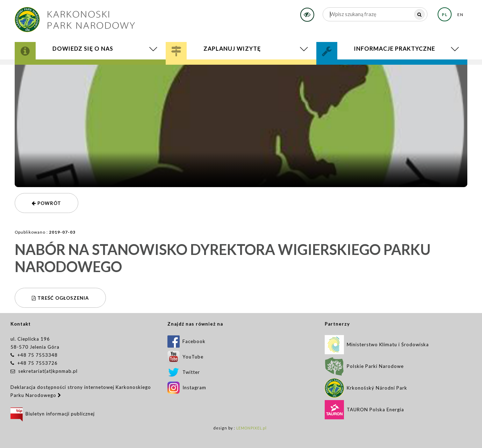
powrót (46, 203)
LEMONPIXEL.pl (251, 428)
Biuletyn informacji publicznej (53, 414)
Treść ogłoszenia (60, 298)
